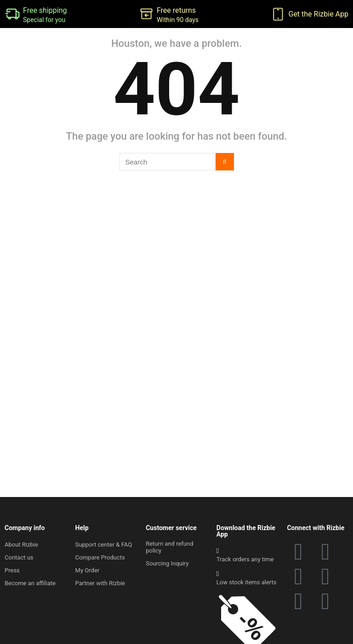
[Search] (225, 162)
